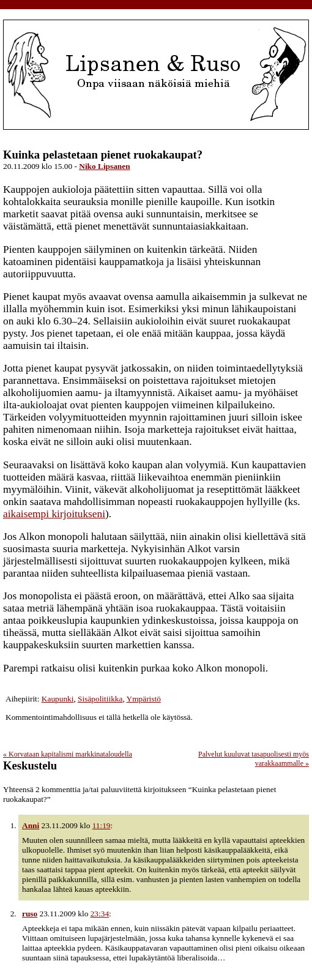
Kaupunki (58, 699)
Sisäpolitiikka (100, 699)
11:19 (102, 825)
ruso (30, 914)
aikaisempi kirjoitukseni (54, 514)
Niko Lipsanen (104, 166)
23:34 (100, 914)
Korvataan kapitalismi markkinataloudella (68, 754)
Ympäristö (144, 699)
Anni (31, 825)
